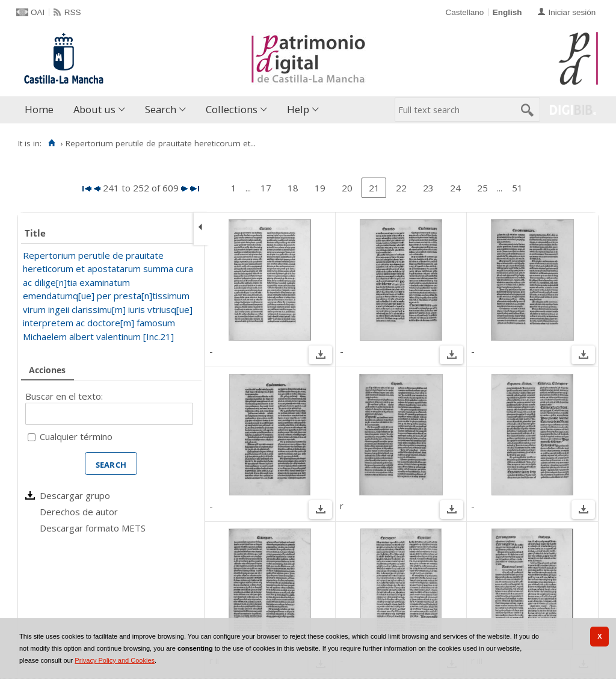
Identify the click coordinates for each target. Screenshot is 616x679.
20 (347, 188)
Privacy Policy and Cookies (115, 660)
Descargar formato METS (93, 528)
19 (320, 188)
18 (293, 188)
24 (455, 188)
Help (298, 109)
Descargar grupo (75, 495)
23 (428, 188)
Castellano (464, 12)
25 (482, 188)
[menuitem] (42, 110)
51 (517, 188)
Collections (232, 109)
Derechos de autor (79, 512)
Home (39, 109)
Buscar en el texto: (64, 396)
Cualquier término (76, 436)
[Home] (51, 143)
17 (266, 188)
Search (161, 109)
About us (94, 109)
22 (401, 188)
